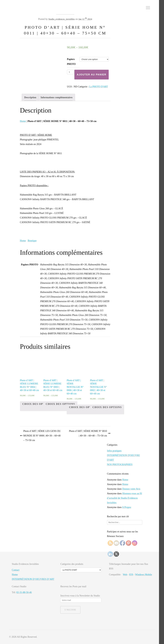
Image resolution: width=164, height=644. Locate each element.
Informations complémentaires (57, 97)
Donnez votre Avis (131, 489)
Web (125, 575)
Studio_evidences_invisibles (61, 19)
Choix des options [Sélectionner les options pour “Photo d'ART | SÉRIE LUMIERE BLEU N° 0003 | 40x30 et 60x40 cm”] (60, 404)
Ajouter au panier (92, 75)
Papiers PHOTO (71, 62)
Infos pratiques (114, 451)
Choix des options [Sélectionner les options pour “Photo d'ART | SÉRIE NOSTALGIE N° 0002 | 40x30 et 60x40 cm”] (107, 407)
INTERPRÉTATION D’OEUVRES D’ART (33, 579)
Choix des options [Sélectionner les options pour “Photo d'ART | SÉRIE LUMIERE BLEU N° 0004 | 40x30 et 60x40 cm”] (37, 404)
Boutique (32, 241)
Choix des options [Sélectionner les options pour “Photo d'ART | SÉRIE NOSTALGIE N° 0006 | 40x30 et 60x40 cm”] (84, 407)
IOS (131, 575)
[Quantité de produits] (70, 72)
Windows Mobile (144, 575)
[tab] (30, 97)
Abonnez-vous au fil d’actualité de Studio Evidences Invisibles (125, 498)
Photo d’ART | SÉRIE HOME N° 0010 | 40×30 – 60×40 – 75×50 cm (88, 433)
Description (30, 97)
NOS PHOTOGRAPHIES (120, 465)
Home (23, 121)
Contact (16, 570)
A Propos (127, 507)
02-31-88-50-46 (24, 592)
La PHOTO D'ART (98, 87)
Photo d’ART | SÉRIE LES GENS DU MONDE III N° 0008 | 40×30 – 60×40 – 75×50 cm (42, 436)
